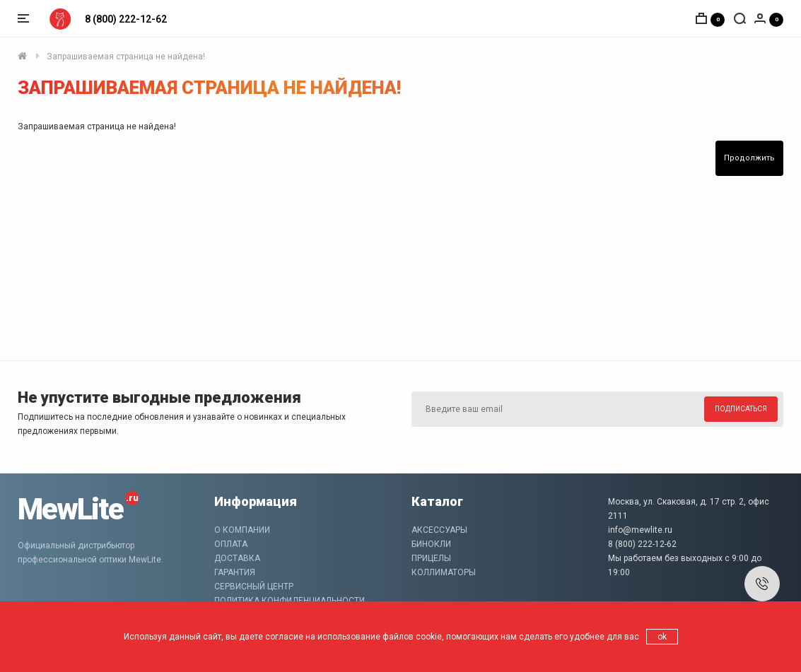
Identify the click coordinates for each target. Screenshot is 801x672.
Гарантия (235, 572)
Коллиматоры (444, 572)
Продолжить (749, 158)
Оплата (231, 544)
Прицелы (431, 558)
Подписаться (741, 409)
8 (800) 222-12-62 (126, 19)
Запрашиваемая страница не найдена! (126, 57)
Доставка (237, 558)
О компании (242, 530)
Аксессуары (439, 530)
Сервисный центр (254, 586)
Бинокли (431, 544)
